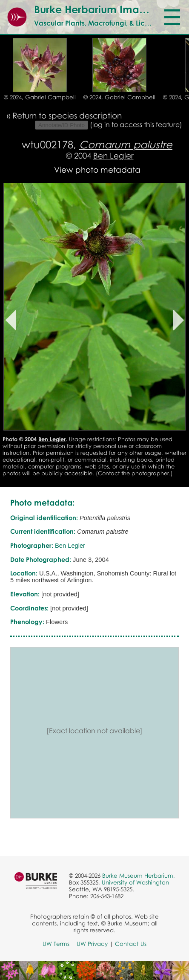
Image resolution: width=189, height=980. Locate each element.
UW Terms (56, 944)
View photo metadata (97, 169)
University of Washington (135, 882)
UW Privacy (92, 944)
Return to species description (67, 115)
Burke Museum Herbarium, (139, 876)
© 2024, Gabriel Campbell (40, 97)
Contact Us (131, 944)
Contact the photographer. (134, 473)
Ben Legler (113, 155)
